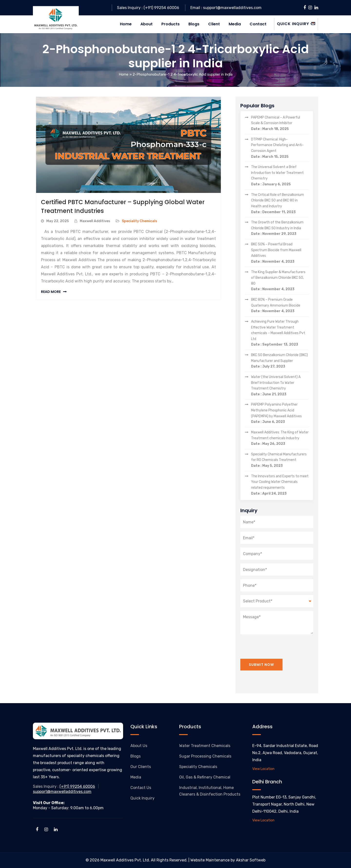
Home (124, 74)
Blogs (136, 756)
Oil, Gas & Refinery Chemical (205, 777)
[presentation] (277, 644)
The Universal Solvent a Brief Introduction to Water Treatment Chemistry (280, 176)
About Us (139, 745)
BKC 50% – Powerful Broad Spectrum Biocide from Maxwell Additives (280, 253)
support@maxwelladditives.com (62, 791)
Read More (51, 291)
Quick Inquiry (142, 798)
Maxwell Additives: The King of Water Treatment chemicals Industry (280, 438)
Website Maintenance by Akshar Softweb (228, 860)
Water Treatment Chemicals (205, 745)
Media (136, 777)
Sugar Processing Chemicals (205, 756)
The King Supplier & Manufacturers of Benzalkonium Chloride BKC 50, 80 (280, 281)
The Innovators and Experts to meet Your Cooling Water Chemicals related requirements (280, 485)
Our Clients (141, 766)
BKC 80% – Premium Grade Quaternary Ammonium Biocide (280, 306)
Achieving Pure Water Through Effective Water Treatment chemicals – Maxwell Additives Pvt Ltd (280, 333)
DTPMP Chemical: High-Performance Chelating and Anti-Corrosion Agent (280, 148)
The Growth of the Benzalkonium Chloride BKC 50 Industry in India (280, 228)
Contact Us (141, 787)
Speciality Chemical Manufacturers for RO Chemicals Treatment (280, 460)
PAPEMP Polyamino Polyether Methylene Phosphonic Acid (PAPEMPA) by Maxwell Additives (280, 414)
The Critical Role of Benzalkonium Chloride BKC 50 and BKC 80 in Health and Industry (280, 204)
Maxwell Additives (95, 221)
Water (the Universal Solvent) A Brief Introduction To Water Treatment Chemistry (280, 386)
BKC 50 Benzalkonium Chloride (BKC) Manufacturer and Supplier (280, 361)
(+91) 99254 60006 (77, 786)
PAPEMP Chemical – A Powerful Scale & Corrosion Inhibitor (280, 123)
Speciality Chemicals (140, 221)
